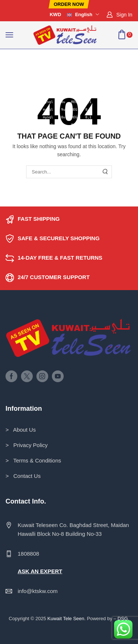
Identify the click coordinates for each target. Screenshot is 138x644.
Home (13, 58)
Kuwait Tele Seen (66, 619)
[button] (69, 4)
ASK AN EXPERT (40, 571)
